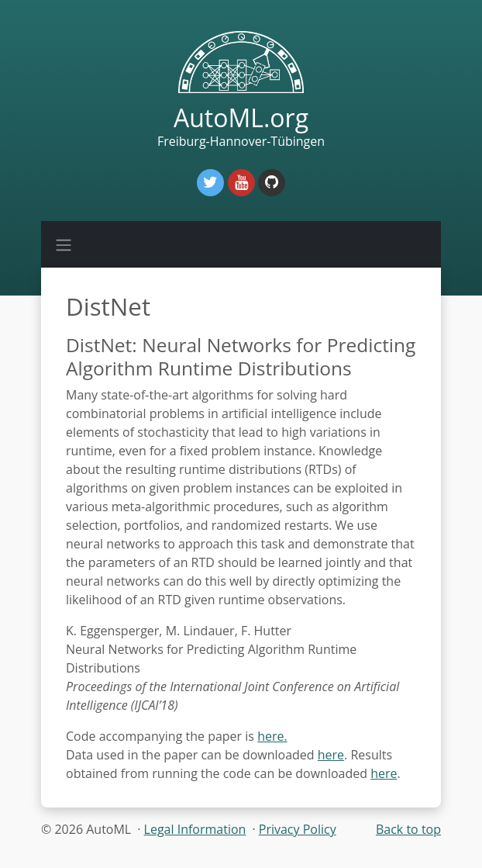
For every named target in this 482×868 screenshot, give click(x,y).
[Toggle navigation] (64, 244)
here (331, 755)
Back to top (408, 829)
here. (272, 736)
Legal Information (195, 829)
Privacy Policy (298, 829)
